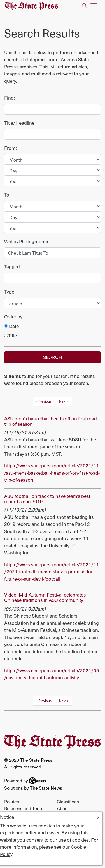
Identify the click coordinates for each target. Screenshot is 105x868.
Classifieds (68, 801)
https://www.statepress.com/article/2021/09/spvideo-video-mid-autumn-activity (52, 674)
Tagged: (13, 267)
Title (11, 336)
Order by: (14, 317)
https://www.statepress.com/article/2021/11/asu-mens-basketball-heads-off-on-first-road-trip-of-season (52, 473)
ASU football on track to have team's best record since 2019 (47, 499)
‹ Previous (44, 401)
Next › (64, 401)
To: (7, 195)
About (63, 808)
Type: (10, 292)
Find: (10, 98)
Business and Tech (23, 808)
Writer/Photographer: (27, 241)
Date (11, 326)
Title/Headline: (20, 123)
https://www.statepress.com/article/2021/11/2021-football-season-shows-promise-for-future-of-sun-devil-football (52, 572)
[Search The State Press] (84, 6)
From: (11, 148)
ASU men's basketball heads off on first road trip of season (51, 421)
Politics (12, 801)
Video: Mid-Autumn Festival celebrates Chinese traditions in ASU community (45, 597)
